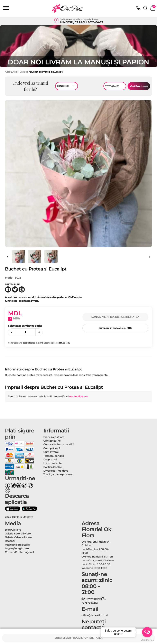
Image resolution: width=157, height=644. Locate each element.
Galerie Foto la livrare (18, 534)
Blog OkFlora (13, 530)
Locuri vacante (52, 463)
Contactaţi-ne (52, 441)
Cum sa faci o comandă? (59, 444)
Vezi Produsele (139, 86)
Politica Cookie (53, 467)
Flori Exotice (21, 72)
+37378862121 (92, 599)
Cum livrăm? (51, 452)
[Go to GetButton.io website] (147, 640)
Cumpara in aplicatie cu (115, 328)
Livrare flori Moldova (56, 471)
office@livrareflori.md (95, 615)
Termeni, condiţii (54, 456)
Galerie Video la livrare (18, 537)
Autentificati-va (79, 396)
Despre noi (50, 459)
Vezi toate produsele (17, 545)
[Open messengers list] (147, 632)
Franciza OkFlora (54, 437)
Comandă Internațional (19, 552)
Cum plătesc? (52, 448)
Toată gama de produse (58, 474)
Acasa (8, 72)
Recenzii (10, 541)
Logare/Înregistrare (17, 548)
